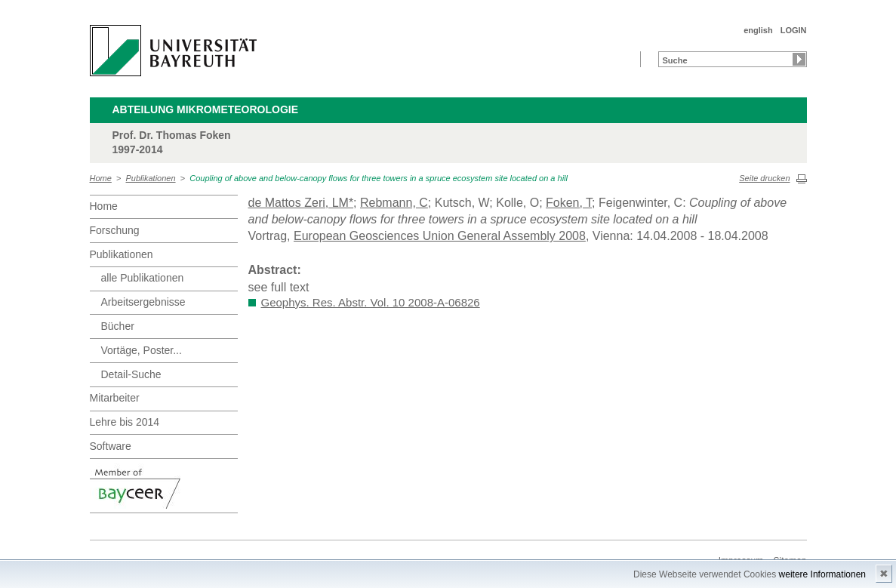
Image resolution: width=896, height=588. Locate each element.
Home (101, 178)
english (758, 30)
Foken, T (569, 203)
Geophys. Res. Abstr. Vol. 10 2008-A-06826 (371, 302)
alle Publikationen (143, 278)
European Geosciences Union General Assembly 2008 (440, 236)
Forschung (115, 230)
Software (111, 446)
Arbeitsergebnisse (143, 302)
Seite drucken (764, 178)
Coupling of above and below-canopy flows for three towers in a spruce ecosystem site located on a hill (379, 178)
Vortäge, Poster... (142, 350)
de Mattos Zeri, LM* (301, 203)
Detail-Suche (131, 374)
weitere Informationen (822, 574)
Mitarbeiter (115, 398)
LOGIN (794, 30)
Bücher (118, 326)
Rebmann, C (394, 203)
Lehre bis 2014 (125, 422)
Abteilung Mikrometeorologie (206, 109)
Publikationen (151, 178)
